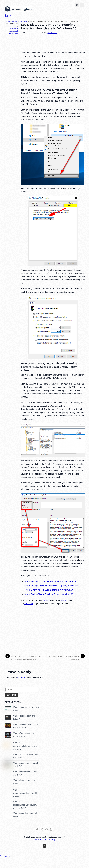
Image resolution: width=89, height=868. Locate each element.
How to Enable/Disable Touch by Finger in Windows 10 (49, 594)
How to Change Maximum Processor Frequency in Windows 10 (52, 586)
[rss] (51, 829)
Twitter (63, 600)
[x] (42, 829)
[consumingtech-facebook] (37, 829)
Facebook (29, 604)
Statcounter (5, 856)
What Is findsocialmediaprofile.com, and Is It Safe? (25, 805)
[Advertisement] (53, 43)
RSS (11, 16)
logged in (21, 677)
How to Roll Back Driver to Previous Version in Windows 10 (51, 581)
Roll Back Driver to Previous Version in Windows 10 (67, 658)
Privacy (52, 840)
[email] (47, 829)
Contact (44, 840)
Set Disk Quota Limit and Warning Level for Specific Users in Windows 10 (24, 658)
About (37, 840)
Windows (15, 21)
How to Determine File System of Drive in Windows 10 (48, 590)
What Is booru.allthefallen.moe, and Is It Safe (25, 746)
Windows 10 (24, 21)
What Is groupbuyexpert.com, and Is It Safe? (25, 793)
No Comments (14, 34)
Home (8, 21)
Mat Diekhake (14, 28)
